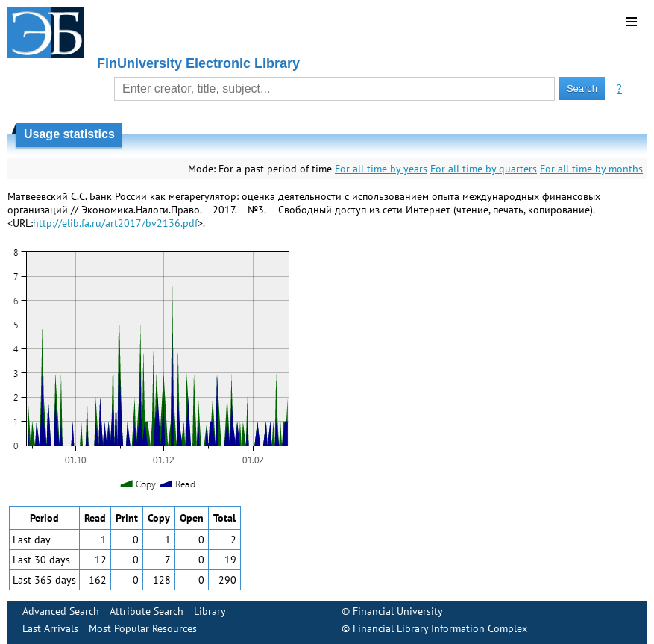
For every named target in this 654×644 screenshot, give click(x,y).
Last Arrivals (50, 628)
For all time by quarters (484, 169)
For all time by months (591, 169)
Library (210, 611)
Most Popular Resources (143, 628)
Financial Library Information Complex (440, 628)
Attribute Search (147, 611)
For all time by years (381, 169)
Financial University (398, 611)
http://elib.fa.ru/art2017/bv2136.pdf (115, 223)
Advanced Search (61, 611)
